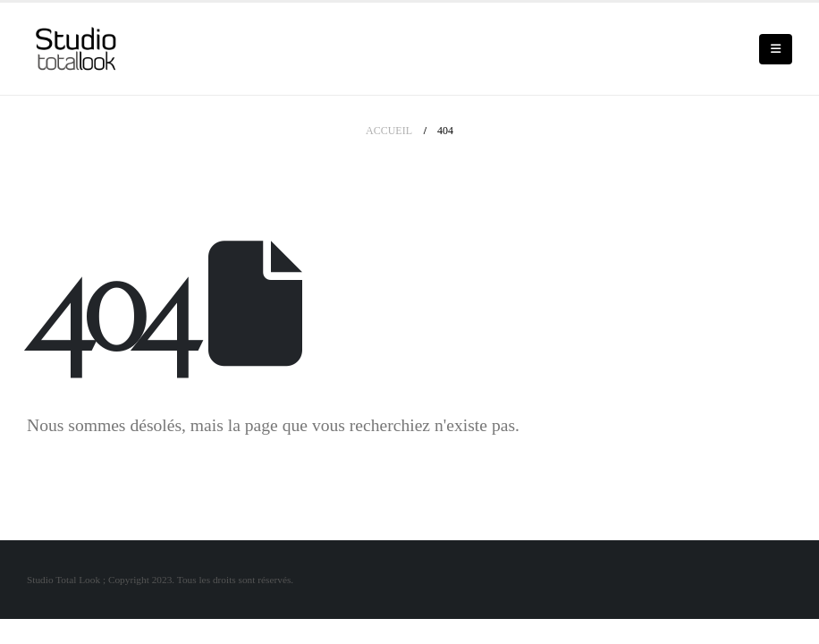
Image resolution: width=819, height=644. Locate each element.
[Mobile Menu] (776, 49)
